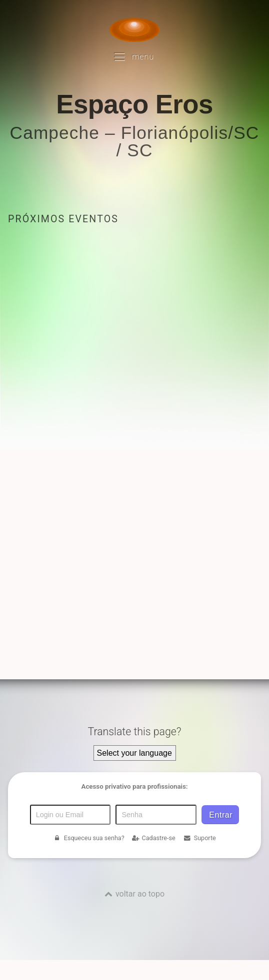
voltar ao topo (140, 894)
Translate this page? (134, 732)
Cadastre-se (153, 838)
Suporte (199, 838)
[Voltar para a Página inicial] (134, 30)
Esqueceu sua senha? (88, 838)
